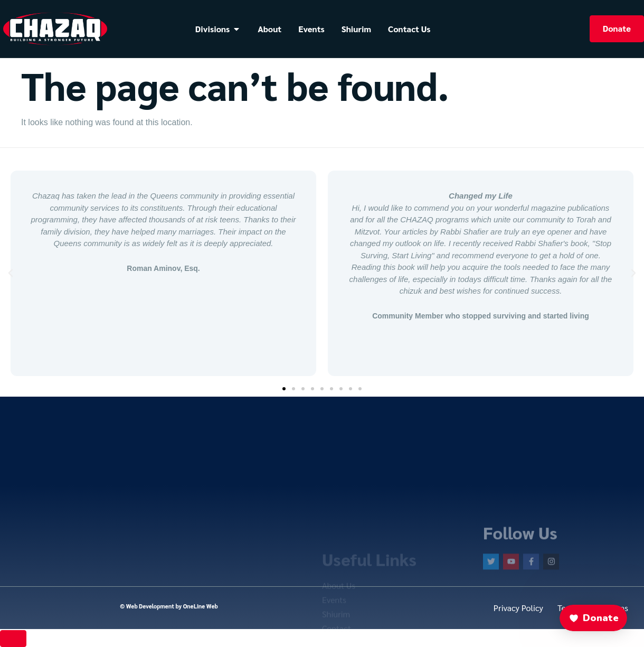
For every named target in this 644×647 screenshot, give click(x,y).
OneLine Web (201, 606)
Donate (617, 28)
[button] (11, 273)
